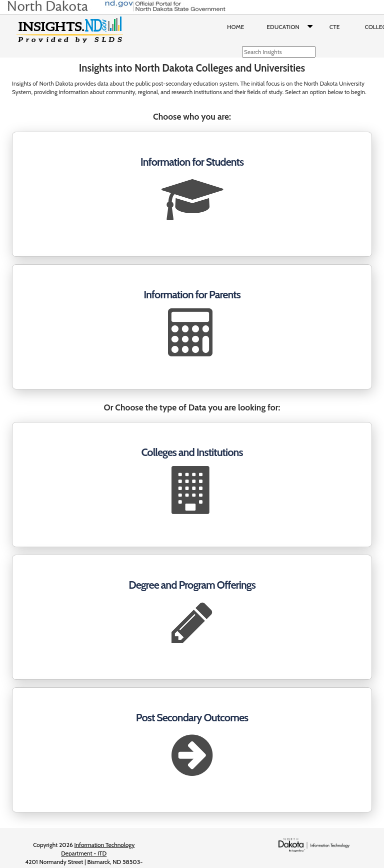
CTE (335, 27)
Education (292, 27)
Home (235, 27)
